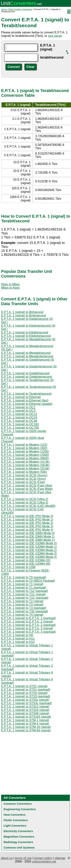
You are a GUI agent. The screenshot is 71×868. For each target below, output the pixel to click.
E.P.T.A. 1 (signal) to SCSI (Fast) (23, 482)
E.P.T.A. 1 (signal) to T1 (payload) (24, 588)
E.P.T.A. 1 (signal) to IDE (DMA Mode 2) (28, 540)
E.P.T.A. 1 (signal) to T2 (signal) (22, 601)
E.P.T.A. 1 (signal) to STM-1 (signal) (25, 720)
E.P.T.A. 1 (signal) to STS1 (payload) (26, 690)
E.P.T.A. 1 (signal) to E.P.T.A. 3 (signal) (27, 628)
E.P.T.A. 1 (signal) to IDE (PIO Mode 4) (27, 530)
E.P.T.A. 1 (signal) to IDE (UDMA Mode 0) (29, 543)
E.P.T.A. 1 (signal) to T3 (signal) (22, 605)
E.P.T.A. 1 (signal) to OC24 (19, 417)
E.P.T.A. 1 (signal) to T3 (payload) (24, 608)
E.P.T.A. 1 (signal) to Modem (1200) (25, 451)
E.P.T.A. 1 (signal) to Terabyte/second (26, 394)
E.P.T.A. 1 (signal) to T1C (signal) (23, 594)
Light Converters (15, 826)
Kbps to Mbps (10, 284)
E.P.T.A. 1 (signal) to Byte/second (23, 315)
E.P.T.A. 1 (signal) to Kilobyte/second (26, 336)
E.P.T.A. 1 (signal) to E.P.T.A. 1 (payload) (28, 618)
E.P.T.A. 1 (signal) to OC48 (19, 421)
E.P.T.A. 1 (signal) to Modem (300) (24, 448)
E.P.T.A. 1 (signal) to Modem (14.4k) (25, 462)
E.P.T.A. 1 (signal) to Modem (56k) (24, 472)
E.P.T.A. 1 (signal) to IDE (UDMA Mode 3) (29, 554)
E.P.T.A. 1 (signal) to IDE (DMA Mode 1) (28, 537)
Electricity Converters (18, 831)
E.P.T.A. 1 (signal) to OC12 (19, 414)
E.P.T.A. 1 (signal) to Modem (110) (24, 445)
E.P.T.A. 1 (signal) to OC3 (18, 411)
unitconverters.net (44, 861)
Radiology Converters (18, 842)
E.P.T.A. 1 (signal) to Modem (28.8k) (25, 465)
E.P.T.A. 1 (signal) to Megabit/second (26, 353)
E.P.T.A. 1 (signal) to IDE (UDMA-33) (26, 560)
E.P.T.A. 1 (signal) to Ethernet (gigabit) (27, 404)
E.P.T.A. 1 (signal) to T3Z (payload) (25, 611)
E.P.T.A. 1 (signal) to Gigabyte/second (27, 377)
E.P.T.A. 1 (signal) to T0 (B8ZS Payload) (28, 581)
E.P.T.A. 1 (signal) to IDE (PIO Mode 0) (27, 516)
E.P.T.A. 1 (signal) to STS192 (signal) (26, 717)
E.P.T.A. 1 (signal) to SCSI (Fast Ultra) (27, 485)
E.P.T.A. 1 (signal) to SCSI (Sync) (23, 479)
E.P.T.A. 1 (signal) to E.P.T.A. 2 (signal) (27, 622)
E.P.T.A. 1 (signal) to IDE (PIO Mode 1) (27, 519)
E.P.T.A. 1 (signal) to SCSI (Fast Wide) (27, 489)
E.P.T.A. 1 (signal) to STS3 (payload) (26, 696)
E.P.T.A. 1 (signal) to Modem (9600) (25, 458)
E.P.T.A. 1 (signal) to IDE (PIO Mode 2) (27, 523)
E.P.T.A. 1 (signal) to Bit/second (22, 312)
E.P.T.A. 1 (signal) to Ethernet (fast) (25, 400)
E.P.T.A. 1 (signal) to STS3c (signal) (25, 700)
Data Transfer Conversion (20, 9)
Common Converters (18, 804)
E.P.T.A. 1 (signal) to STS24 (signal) (25, 710)
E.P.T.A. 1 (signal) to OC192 (20, 424)
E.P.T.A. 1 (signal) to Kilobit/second (25, 332)
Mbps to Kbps (10, 288)
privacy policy (43, 858)
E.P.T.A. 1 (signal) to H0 (17, 635)
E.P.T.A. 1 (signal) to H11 (18, 639)
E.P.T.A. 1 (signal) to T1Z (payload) (25, 591)
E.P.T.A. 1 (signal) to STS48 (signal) (25, 713)
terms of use (23, 858)
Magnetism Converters (19, 837)
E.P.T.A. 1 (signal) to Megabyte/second (27, 356)
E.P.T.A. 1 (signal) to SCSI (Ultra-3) (25, 502)
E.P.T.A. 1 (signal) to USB (18, 567)
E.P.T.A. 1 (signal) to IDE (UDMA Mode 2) (29, 550)
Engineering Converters (20, 809)
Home (4, 9)
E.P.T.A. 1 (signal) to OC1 (18, 407)
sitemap (60, 858)
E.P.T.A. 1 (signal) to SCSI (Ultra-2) (25, 499)
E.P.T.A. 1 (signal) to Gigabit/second (25, 373)
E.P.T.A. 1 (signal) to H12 (18, 642)
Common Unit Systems (19, 847)
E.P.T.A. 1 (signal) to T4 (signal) (22, 615)
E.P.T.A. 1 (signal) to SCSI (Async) (24, 475)
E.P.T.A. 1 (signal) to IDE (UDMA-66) (26, 564)
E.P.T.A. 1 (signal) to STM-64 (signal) (26, 730)
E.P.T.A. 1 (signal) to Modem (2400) (25, 455)
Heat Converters (15, 815)
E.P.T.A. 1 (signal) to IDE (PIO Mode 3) (27, 526)
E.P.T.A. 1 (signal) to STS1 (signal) (24, 686)
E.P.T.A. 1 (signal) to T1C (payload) (25, 598)
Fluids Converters (16, 820)
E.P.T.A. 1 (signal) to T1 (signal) (22, 584)
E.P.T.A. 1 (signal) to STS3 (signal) (24, 693)
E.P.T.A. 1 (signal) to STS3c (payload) (26, 703)
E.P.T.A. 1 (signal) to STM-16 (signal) (26, 727)
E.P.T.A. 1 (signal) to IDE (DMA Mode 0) (28, 533)
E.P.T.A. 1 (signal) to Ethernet (21, 397)
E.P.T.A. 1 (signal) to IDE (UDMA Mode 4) (29, 557)
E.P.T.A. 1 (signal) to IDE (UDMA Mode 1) (29, 547)
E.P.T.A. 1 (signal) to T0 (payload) (24, 577)
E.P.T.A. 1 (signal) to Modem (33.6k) (25, 468)
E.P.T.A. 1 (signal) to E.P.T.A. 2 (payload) (28, 625)
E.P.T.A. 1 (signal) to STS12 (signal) (25, 707)
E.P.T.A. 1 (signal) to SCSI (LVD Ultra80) (28, 506)
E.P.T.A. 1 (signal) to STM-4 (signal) (25, 724)
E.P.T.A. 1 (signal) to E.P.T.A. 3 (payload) (28, 632)
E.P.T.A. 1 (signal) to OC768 (20, 428)
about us (7, 858)
